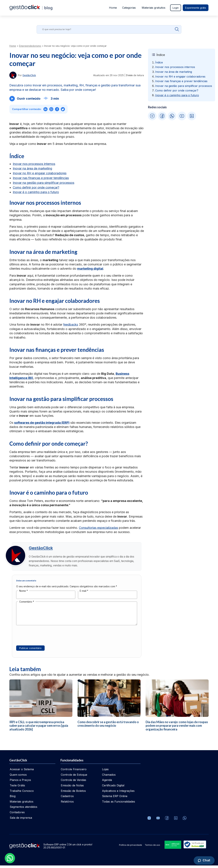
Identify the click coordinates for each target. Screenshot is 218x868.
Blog (13, 799)
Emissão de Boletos (73, 793)
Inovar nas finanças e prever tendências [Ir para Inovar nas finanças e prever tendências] (181, 81)
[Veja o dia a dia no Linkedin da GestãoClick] (176, 821)
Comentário (27, 604)
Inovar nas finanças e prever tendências (41, 178)
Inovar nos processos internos (34, 164)
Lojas (105, 772)
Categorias (129, 8)
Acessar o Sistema (22, 772)
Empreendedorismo (30, 46)
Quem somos (18, 777)
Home (113, 8)
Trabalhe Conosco (22, 793)
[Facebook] (167, 821)
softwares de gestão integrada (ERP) (42, 423)
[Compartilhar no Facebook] (57, 109)
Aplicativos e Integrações (118, 793)
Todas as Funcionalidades (119, 804)
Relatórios (67, 804)
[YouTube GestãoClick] (182, 116)
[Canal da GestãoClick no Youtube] (158, 821)
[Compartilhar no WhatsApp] (51, 109)
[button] (10, 858)
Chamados (109, 777)
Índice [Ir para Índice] (159, 62)
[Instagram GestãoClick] (152, 116)
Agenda (107, 782)
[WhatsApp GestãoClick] (172, 116)
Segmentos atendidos (24, 809)
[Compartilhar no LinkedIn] (45, 109)
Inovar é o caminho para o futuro (36, 192)
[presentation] (42, 640)
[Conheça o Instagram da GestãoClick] (149, 821)
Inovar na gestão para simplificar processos (44, 183)
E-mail (84, 593)
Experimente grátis (196, 8)
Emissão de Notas (72, 788)
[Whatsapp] (185, 821)
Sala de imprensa (21, 820)
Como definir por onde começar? (36, 187)
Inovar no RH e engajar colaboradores (40, 173)
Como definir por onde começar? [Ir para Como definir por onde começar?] (177, 90)
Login (176, 8)
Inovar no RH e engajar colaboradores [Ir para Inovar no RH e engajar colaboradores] (180, 77)
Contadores (17, 815)
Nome (24, 593)
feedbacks (71, 325)
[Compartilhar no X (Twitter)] (63, 109)
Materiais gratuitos (154, 8)
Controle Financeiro (74, 772)
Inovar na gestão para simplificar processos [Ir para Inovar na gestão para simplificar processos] (184, 86)
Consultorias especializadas (98, 528)
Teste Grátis (17, 788)
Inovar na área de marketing (32, 168)
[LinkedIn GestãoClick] (192, 116)
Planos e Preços (20, 782)
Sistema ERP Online (115, 799)
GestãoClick (42, 549)
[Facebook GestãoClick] (162, 116)
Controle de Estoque (74, 777)
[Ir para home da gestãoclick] (25, 9)
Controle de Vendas (73, 782)
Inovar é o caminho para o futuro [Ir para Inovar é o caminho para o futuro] (177, 95)
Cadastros (67, 799)
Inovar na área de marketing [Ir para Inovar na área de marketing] (174, 72)
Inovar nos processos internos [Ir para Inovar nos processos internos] (175, 67)
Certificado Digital (113, 788)
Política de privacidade (131, 848)
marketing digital (90, 269)
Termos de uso (152, 848)
